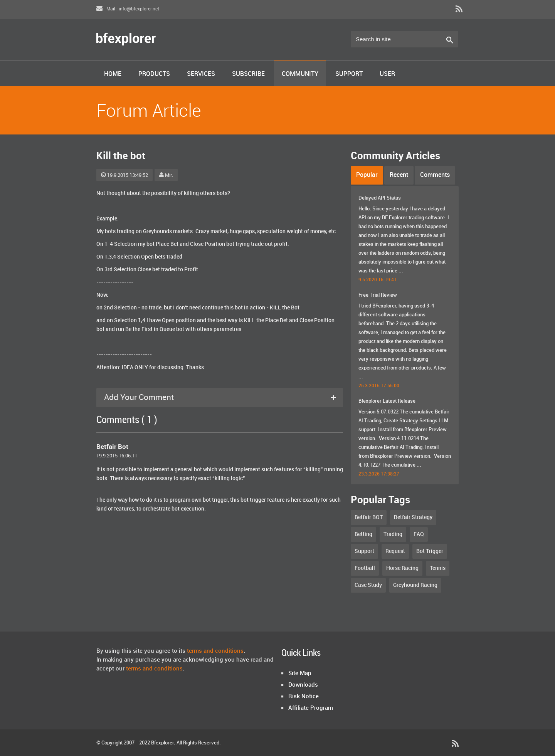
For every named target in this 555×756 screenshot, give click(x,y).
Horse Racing (402, 568)
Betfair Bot (112, 447)
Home (113, 74)
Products (154, 74)
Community (300, 74)
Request (395, 551)
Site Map (300, 674)
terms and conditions (215, 651)
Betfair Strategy (413, 517)
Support (349, 74)
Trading (393, 534)
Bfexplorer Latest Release (387, 401)
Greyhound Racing (415, 585)
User (387, 74)
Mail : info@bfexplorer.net (128, 9)
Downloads (303, 685)
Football (365, 568)
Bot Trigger (430, 551)
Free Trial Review (378, 295)
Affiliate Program (311, 708)
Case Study (368, 585)
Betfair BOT (369, 517)
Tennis (438, 568)
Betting (363, 534)
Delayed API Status (380, 198)
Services (201, 74)
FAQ (419, 534)
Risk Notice (304, 697)
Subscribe (248, 74)
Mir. (166, 175)
